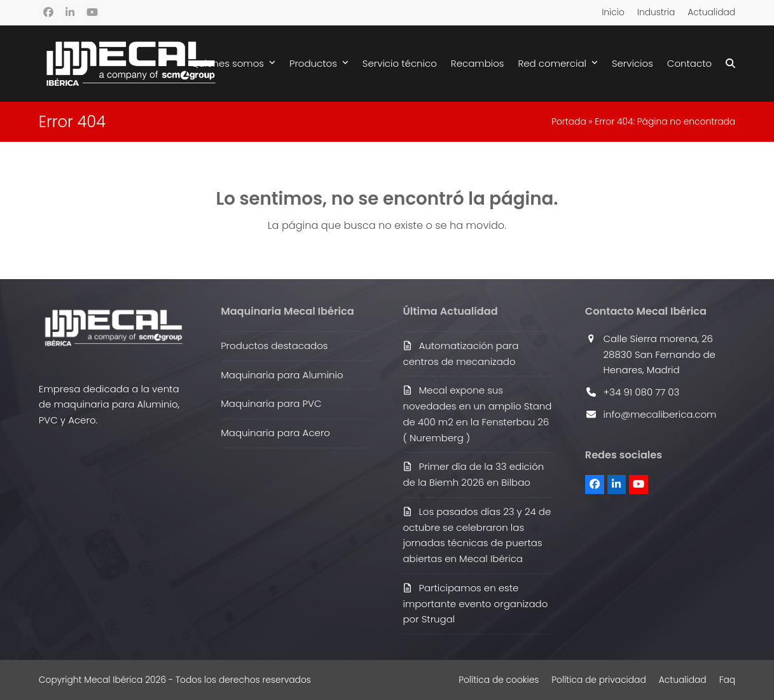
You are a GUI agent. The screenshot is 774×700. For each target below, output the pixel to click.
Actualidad (683, 680)
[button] (730, 64)
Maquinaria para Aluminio (282, 375)
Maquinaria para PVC (271, 403)
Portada (569, 121)
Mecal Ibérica (113, 680)
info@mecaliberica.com (660, 414)
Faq (728, 680)
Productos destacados (274, 346)
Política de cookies (499, 680)
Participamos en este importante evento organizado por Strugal (475, 604)
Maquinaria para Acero (275, 433)
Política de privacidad (598, 680)
